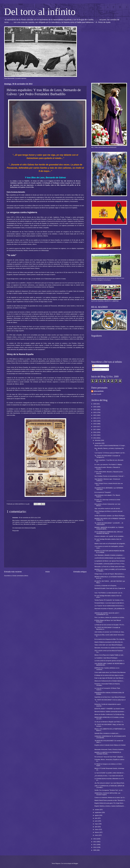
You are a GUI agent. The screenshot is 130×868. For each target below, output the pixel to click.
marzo (97, 829)
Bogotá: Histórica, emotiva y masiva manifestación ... (110, 806)
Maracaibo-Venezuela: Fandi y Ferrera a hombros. (109, 749)
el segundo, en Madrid (32, 199)
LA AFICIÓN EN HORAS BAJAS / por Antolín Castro (110, 558)
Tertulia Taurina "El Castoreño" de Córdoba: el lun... (110, 600)
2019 (95, 424)
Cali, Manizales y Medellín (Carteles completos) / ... (110, 555)
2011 (95, 845)
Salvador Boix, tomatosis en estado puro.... (107, 733)
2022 (95, 415)
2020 (95, 421)
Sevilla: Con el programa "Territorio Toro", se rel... (109, 790)
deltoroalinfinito (99, 391)
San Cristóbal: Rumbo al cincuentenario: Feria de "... (110, 476)
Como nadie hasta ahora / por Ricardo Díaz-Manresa (110, 672)
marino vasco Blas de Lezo (75, 195)
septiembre (98, 812)
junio (96, 821)
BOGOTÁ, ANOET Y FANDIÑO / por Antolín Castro (109, 709)
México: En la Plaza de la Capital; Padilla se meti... (109, 655)
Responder (16, 531)
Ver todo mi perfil (96, 394)
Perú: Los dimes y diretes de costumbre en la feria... (110, 617)
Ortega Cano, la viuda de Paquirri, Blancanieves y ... (110, 574)
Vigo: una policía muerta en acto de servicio (107, 508)
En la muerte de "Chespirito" (103, 492)
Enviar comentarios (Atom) (20, 576)
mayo (97, 824)
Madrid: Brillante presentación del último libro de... (109, 642)
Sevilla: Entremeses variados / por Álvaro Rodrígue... (110, 516)
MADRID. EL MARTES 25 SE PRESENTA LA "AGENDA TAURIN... (108, 753)
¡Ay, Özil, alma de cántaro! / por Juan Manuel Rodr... (110, 783)
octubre (97, 810)
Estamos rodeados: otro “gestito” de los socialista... (109, 536)
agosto (97, 815)
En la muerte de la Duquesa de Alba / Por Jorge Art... (110, 639)
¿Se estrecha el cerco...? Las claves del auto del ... (109, 776)
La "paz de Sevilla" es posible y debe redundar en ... (110, 773)
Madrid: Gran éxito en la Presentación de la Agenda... (110, 544)
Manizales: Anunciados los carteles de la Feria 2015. (110, 648)
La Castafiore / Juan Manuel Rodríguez (106, 658)
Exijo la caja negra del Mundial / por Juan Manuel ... (110, 678)
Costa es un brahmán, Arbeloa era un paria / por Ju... (110, 797)
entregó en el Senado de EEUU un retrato (63, 403)
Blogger (76, 863)
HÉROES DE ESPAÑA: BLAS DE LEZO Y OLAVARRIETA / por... (107, 614)
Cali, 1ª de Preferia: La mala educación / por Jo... (109, 593)
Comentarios (97, 369)
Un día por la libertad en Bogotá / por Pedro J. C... (109, 722)
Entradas (96, 366)
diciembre (98, 440)
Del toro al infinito (40, 12)
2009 (95, 850)
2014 (95, 438)
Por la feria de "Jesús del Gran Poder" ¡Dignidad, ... (110, 757)
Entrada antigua (80, 572)
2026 (95, 404)
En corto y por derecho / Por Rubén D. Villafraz (108, 465)
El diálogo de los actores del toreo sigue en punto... (110, 675)
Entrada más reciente (13, 572)
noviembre (98, 443)
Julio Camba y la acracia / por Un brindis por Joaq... (110, 632)
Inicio (48, 572)
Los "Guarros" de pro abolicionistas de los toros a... (110, 606)
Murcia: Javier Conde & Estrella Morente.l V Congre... (110, 445)
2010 (95, 847)
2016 (95, 432)
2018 (95, 427)
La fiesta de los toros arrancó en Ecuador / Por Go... (110, 625)
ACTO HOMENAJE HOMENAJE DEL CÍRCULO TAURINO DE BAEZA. (109, 533)
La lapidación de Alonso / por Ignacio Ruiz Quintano (110, 561)
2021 (95, 418)
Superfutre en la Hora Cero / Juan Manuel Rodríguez (110, 697)
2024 (95, 410)
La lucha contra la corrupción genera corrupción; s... (110, 661)
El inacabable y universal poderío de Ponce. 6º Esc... (110, 564)
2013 (95, 839)
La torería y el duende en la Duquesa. (106, 586)
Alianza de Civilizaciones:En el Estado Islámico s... (109, 681)
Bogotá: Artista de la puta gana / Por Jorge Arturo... (109, 803)
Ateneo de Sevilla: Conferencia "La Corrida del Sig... (110, 714)
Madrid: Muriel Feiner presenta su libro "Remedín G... (110, 800)
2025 (95, 407)
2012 (95, 842)
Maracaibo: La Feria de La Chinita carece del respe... (110, 567)
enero (97, 835)
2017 (95, 429)
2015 (95, 435)
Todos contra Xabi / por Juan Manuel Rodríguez (109, 645)
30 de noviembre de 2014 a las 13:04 (30, 518)
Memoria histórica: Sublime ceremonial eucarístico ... (110, 712)
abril (96, 827)
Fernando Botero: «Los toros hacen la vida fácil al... (110, 603)
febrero (97, 832)
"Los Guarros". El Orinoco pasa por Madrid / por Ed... (110, 453)
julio (96, 818)
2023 (95, 412)
